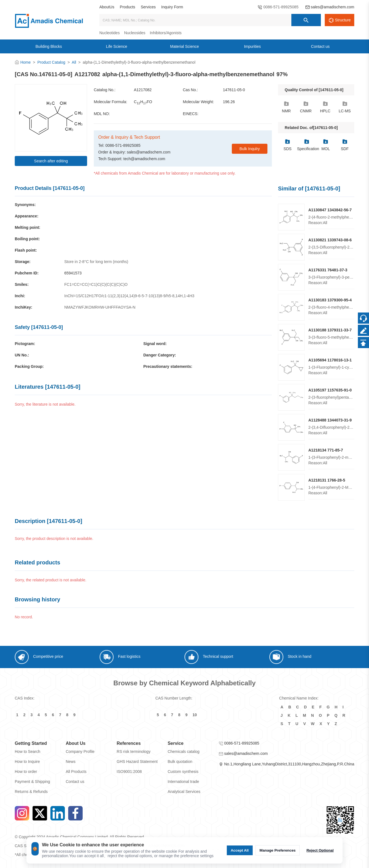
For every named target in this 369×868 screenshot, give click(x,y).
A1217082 (143, 90)
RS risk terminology (133, 752)
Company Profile (80, 752)
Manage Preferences (278, 850)
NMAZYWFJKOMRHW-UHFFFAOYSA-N (100, 307)
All (74, 62)
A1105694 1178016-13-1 (330, 360)
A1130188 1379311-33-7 (330, 330)
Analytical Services (184, 792)
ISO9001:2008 (129, 772)
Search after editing (51, 161)
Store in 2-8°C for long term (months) (96, 262)
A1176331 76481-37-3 (328, 270)
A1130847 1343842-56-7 (330, 210)
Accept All (240, 850)
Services (148, 7)
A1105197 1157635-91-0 (330, 390)
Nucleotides (110, 33)
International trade (183, 782)
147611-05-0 (234, 90)
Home (25, 62)
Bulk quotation (180, 762)
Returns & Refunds (31, 792)
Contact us (75, 782)
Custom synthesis (183, 772)
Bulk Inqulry (249, 149)
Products (128, 7)
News (71, 762)
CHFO (143, 102)
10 (195, 715)
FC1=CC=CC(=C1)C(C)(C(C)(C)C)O (96, 284)
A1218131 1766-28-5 (327, 480)
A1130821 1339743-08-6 (330, 240)
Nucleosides (135, 33)
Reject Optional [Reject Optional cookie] (320, 850)
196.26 (229, 102)
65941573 (73, 273)
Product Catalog (51, 62)
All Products (76, 772)
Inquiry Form (172, 7)
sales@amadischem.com (332, 7)
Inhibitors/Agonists (166, 33)
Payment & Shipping (32, 782)
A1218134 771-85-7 (326, 450)
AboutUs (107, 7)
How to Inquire (27, 762)
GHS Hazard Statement (137, 762)
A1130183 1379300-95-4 (330, 300)
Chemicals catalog (183, 752)
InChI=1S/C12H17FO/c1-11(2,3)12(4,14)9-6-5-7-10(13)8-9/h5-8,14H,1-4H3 (129, 296)
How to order (26, 772)
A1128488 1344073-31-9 (330, 420)
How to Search (28, 752)
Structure (343, 20)
